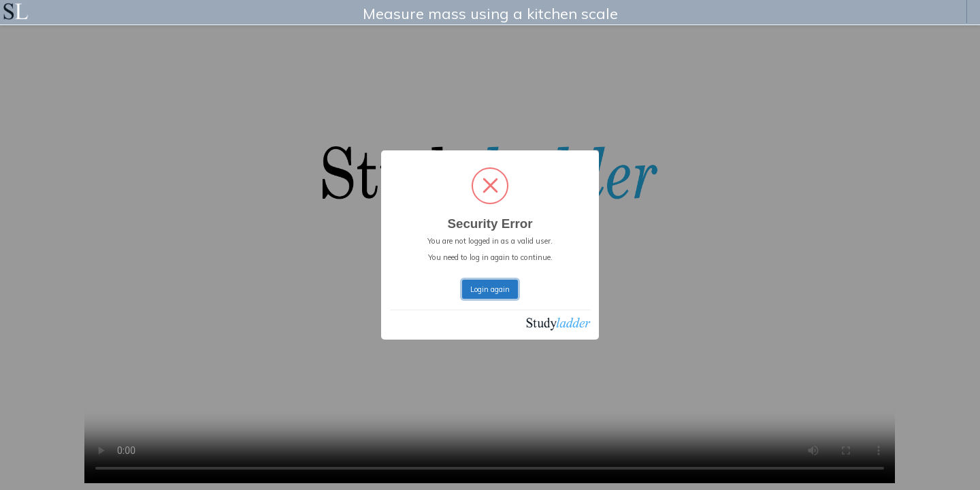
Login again (490, 289)
